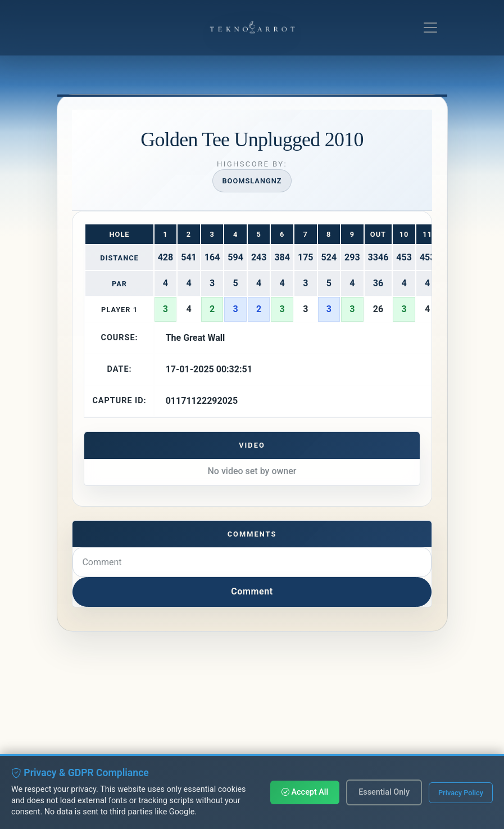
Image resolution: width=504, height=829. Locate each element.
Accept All (305, 792)
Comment (252, 591)
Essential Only (384, 792)
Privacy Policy (461, 793)
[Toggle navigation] (430, 28)
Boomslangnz (252, 181)
